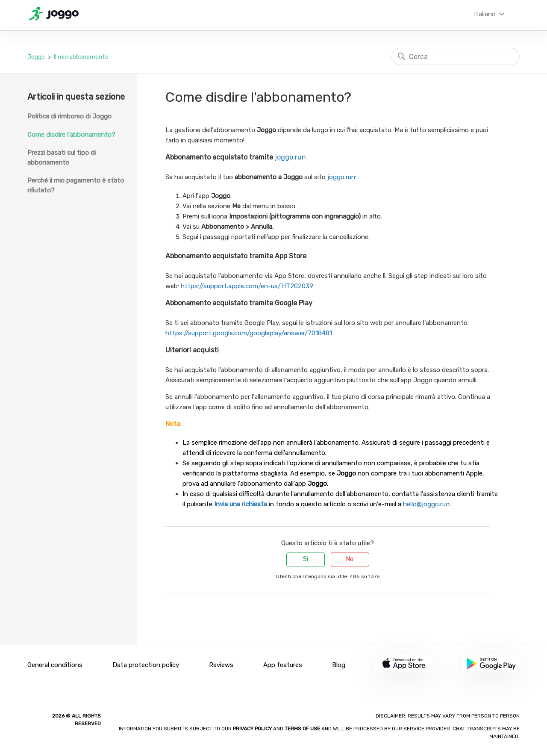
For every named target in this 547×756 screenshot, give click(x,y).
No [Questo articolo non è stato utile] (350, 559)
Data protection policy (146, 665)
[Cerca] (456, 56)
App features (283, 665)
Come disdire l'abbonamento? (71, 135)
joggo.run (290, 157)
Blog (339, 665)
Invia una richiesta (241, 504)
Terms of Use (302, 729)
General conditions (55, 665)
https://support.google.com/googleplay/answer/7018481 (249, 333)
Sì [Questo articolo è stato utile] (306, 559)
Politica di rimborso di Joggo (69, 116)
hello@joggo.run (426, 504)
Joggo (36, 57)
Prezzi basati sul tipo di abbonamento (62, 158)
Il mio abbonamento (81, 57)
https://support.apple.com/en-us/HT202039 (247, 286)
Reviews (221, 665)
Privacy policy (253, 729)
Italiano (490, 14)
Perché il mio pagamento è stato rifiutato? (76, 185)
